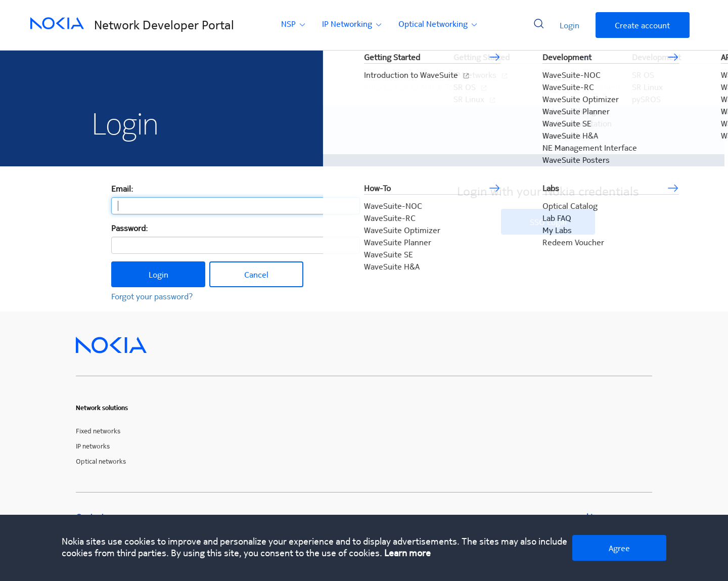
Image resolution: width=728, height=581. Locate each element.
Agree (619, 548)
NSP (294, 24)
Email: (122, 188)
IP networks (93, 446)
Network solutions (102, 408)
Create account (642, 25)
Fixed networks (98, 431)
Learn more (407, 552)
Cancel (256, 274)
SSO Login (548, 222)
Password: (129, 228)
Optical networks (101, 461)
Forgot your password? (152, 296)
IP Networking (353, 24)
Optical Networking (439, 24)
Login (570, 25)
